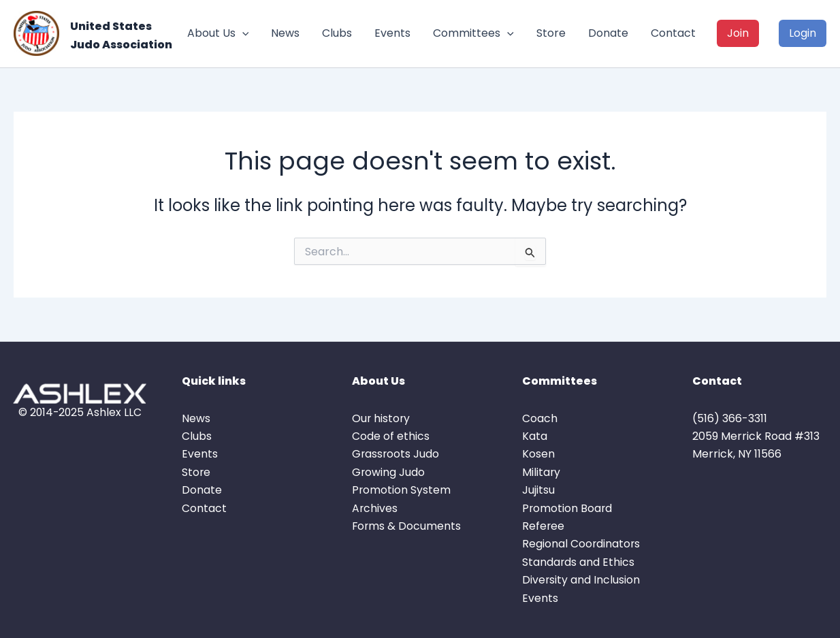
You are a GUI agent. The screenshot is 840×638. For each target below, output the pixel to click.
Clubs (337, 33)
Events (392, 33)
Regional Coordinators (582, 544)
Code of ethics (391, 436)
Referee (544, 526)
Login (803, 33)
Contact (673, 33)
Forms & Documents (407, 526)
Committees (473, 33)
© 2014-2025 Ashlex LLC (80, 412)
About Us (218, 33)
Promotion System (402, 490)
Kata (535, 436)
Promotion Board (568, 508)
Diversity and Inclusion (581, 580)
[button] (242, 33)
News (285, 33)
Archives (375, 508)
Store (551, 33)
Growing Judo (389, 472)
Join (738, 33)
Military (542, 472)
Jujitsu (538, 490)
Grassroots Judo (396, 454)
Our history (382, 418)
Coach (540, 418)
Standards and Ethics (579, 562)
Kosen (538, 454)
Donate (608, 33)
